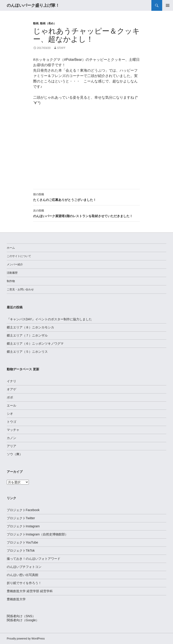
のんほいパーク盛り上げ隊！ (33, 5)
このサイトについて (19, 256)
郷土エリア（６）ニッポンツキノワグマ (35, 344)
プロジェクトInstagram (23, 526)
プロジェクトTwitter (21, 518)
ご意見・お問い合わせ (20, 289)
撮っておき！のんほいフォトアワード (34, 559)
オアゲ (11, 389)
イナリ (11, 381)
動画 (36, 23)
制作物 (11, 281)
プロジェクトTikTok (21, 551)
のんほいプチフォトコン (24, 567)
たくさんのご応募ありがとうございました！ (86, 197)
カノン (11, 438)
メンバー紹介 (15, 264)
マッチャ (13, 430)
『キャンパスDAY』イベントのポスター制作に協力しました (49, 319)
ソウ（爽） (15, 454)
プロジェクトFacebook (23, 510)
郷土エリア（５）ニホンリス (27, 352)
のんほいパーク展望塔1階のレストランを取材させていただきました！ (86, 213)
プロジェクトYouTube (22, 542)
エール (11, 405)
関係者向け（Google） (23, 620)
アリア (11, 446)
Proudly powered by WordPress (26, 639)
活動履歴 (12, 273)
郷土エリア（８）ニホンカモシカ (30, 327)
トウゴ (11, 422)
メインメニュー (168, 5)
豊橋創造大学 (16, 599)
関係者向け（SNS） (21, 616)
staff (61, 48)
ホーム (11, 248)
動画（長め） (48, 23)
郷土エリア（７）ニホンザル (27, 335)
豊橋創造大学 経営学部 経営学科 (30, 591)
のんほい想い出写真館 (23, 575)
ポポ (10, 397)
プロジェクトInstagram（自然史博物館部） (37, 534)
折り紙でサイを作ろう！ (24, 583)
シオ (10, 414)
